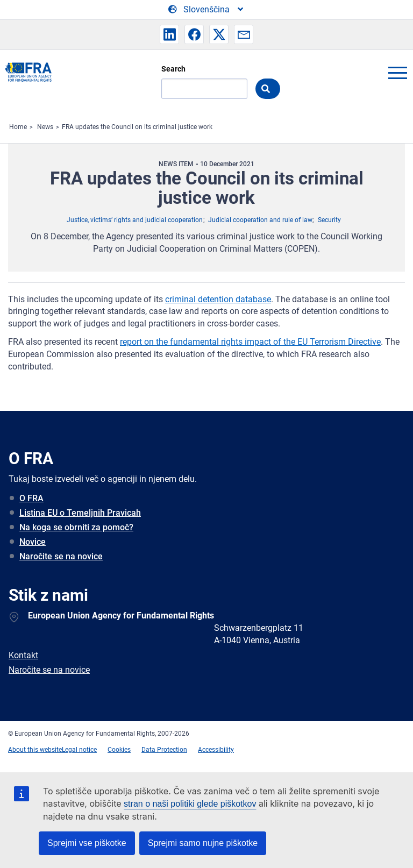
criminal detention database (218, 299)
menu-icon (397, 73)
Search (173, 69)
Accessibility (216, 750)
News (45, 127)
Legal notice (79, 750)
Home (18, 127)
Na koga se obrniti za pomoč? (76, 527)
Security (329, 220)
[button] (169, 34)
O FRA (31, 498)
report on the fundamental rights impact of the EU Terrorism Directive (250, 342)
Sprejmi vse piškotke (87, 843)
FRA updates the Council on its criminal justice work (137, 127)
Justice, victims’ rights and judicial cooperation (135, 220)
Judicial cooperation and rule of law (260, 220)
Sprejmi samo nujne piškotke (203, 843)
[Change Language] (206, 10)
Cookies (119, 750)
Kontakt (23, 655)
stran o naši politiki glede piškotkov (190, 804)
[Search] (204, 89)
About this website (35, 750)
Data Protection (164, 750)
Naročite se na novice (61, 556)
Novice (33, 542)
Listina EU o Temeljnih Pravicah (80, 513)
